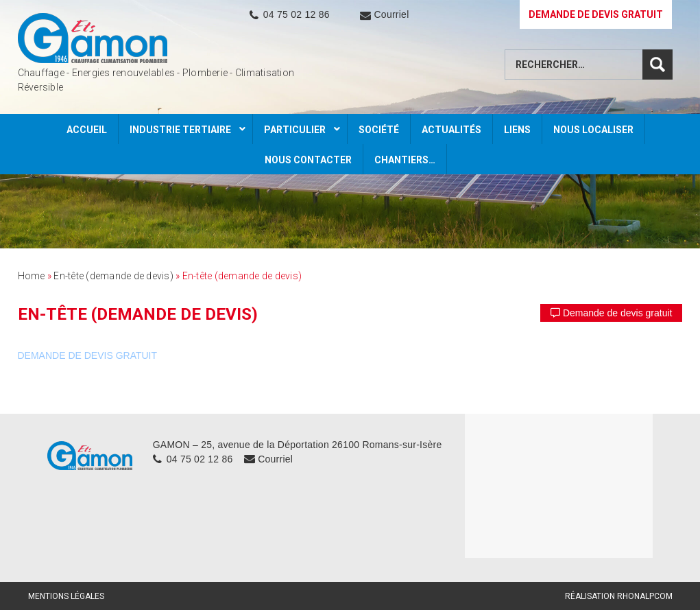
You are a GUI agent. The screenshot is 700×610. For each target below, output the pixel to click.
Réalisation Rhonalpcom (619, 596)
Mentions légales (66, 596)
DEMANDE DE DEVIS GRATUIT (596, 14)
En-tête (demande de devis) (113, 276)
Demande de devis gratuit (611, 313)
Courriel (391, 14)
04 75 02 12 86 (297, 14)
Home (32, 276)
